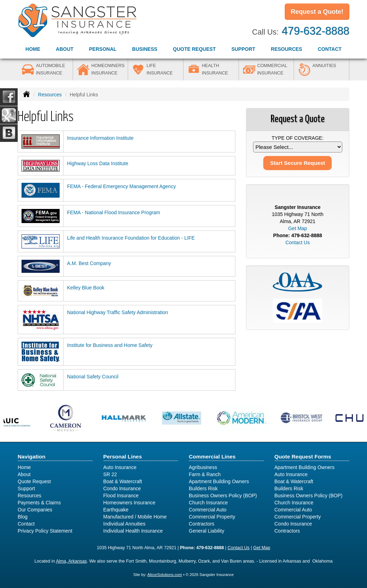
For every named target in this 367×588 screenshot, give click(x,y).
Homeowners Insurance (130, 503)
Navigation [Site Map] (32, 457)
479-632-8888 (315, 31)
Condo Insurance (122, 488)
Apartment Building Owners (219, 481)
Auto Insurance (120, 467)
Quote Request (34, 481)
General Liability (206, 531)
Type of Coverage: (298, 138)
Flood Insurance (121, 496)
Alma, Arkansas (71, 561)
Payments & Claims (39, 503)
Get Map (297, 228)
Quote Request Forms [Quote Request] (303, 457)
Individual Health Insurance (133, 531)
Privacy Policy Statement (45, 531)
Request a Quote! (317, 12)
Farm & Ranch (205, 474)
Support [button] (243, 49)
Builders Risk (203, 488)
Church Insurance (208, 503)
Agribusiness (203, 467)
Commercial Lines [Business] (212, 457)
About (65, 49)
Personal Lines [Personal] (123, 457)
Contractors (201, 524)
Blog (23, 517)
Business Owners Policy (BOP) (223, 496)
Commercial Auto (208, 510)
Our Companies (35, 510)
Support (26, 488)
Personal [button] (103, 49)
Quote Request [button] (194, 49)
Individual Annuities (125, 524)
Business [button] (145, 49)
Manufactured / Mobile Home (135, 517)
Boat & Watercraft (123, 481)
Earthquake (116, 510)
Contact (329, 49)
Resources (50, 95)
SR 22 (110, 474)
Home (33, 49)
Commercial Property (212, 517)
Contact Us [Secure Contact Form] (298, 242)
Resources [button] (287, 49)
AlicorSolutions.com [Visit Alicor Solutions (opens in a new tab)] (165, 575)
